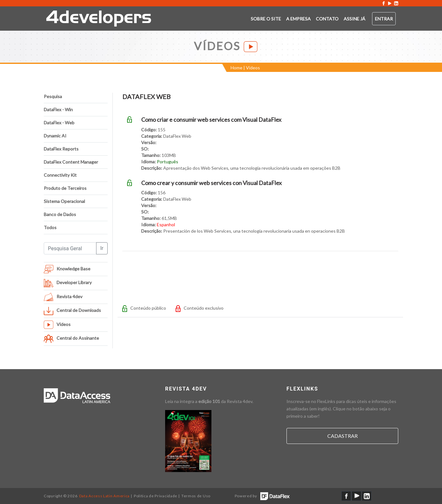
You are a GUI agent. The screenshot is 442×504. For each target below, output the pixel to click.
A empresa (298, 19)
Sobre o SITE (266, 19)
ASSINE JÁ (354, 19)
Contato (327, 19)
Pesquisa (53, 96)
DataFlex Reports (61, 149)
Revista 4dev (240, 401)
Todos (50, 227)
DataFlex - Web (59, 123)
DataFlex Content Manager (71, 162)
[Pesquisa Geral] (70, 248)
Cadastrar (343, 436)
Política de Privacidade (156, 496)
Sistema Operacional (64, 201)
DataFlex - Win (58, 109)
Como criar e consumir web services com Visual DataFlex (211, 120)
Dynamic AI (55, 136)
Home (236, 68)
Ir (102, 248)
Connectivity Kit (60, 175)
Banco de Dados (60, 214)
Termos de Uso (196, 496)
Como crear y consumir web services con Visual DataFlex (211, 183)
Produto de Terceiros (65, 188)
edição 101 (209, 401)
